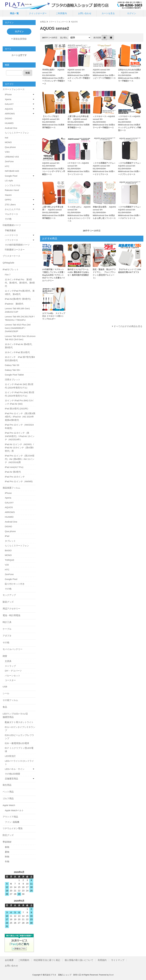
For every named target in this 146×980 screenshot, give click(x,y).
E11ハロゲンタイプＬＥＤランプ (20, 729)
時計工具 (7, 622)
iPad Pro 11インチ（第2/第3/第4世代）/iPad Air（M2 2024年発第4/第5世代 (20, 417)
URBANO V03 (12, 157)
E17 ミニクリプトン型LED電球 (19, 750)
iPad (7, 536)
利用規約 (102, 960)
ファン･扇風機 (12, 822)
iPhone (8, 94)
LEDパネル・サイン (15, 769)
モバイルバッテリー (13, 649)
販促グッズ (8, 602)
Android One (11, 128)
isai (7, 138)
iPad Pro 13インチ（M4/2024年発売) (19, 426)
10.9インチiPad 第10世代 (17, 352)
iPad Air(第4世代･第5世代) (18, 299)
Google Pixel (11, 176)
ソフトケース (11, 240)
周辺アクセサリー (11, 609)
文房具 (8, 661)
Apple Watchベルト (14, 810)
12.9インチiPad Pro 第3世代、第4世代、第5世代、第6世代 (20, 283)
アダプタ (7, 636)
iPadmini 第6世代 (14, 304)
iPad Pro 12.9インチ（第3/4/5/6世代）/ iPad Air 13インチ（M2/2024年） (20, 436)
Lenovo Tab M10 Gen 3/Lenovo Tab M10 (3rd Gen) (20, 338)
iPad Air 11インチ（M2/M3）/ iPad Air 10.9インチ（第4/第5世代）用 (19, 448)
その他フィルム (10, 700)
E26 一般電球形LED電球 (17, 743)
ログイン (132, 13)
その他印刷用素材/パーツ (17, 245)
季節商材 (7, 842)
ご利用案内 (61, 13)
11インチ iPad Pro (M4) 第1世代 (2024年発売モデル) (20, 394)
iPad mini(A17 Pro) (14, 467)
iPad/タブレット (11, 269)
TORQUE (10, 560)
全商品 (43, 22)
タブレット (10, 541)
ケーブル (7, 629)
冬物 (7, 861)
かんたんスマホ (13, 209)
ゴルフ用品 (8, 798)
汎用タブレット (13, 380)
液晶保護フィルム (11, 488)
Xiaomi (8, 195)
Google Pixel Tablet (14, 375)
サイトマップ (118, 960)
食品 (5, 707)
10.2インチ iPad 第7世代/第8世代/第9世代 (20, 359)
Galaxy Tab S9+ (13, 370)
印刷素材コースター (15, 250)
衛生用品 (7, 785)
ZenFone (9, 161)
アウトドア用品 (10, 817)
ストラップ (10, 666)
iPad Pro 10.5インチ (15, 477)
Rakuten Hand (12, 190)
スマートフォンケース (58, 22)
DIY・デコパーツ (13, 671)
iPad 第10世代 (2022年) (16, 409)
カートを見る (108, 13)
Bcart (111, 975)
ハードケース (11, 235)
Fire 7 (8, 275)
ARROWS (10, 114)
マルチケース (11, 214)
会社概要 (9, 960)
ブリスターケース (11, 256)
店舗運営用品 (11, 779)
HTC (7, 166)
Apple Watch (9, 805)
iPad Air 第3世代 (13, 472)
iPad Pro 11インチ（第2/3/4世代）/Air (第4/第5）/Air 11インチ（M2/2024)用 (20, 459)
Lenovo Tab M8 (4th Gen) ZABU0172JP (17, 310)
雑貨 (5, 656)
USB (5, 687)
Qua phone (10, 147)
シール (6, 693)
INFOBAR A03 (12, 171)
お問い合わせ (85, 13)
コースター (10, 680)
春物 (7, 847)
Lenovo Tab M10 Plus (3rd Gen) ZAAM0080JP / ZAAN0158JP (18, 328)
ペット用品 (8, 792)
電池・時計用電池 (11, 615)
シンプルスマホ (13, 185)
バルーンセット (13, 676)
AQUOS (74, 22)
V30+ (7, 152)
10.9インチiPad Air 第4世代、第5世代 (19, 346)
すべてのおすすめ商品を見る (128, 326)
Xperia (8, 99)
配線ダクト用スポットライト (19, 722)
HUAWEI (9, 123)
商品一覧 (14, 13)
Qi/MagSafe (8, 263)
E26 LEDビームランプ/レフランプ (19, 737)
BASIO (8, 550)
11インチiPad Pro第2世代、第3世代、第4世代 (20, 292)
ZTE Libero (10, 205)
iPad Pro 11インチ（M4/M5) (19, 481)
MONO (8, 142)
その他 (8, 219)
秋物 (7, 857)
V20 (7, 565)
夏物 (7, 852)
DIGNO (8, 118)
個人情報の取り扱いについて (79, 960)
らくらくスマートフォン (17, 133)
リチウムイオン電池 (13, 828)
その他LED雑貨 (12, 774)
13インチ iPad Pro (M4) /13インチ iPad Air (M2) (19, 402)
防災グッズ (8, 835)
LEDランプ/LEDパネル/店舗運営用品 (15, 715)
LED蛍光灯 (10, 756)
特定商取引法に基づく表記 (47, 960)
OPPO (8, 200)
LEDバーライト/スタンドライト (19, 763)
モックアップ (9, 595)
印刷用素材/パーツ (12, 225)
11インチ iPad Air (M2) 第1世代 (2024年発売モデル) (19, 386)
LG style (9, 181)
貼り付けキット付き (15, 584)
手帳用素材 (10, 230)
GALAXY (9, 104)
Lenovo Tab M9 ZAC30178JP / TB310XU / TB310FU (20, 318)
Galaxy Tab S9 (12, 365)
